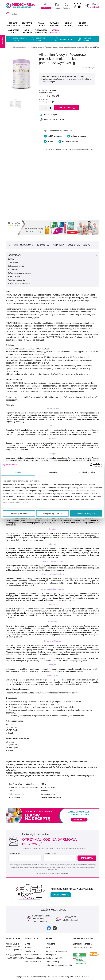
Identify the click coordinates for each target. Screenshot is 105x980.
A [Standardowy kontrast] (76, 7)
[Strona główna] (7, 47)
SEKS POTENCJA (27, 31)
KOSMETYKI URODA (27, 24)
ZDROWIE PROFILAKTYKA (13, 24)
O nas (27, 944)
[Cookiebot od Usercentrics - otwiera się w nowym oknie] (92, 465)
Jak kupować (51, 955)
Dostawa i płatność (54, 958)
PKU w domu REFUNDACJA (41, 31)
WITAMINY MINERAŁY (55, 24)
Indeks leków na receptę (56, 951)
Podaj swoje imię (15, 853)
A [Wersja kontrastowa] (79, 7)
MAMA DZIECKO (41, 24)
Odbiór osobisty (52, 962)
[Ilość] (46, 108)
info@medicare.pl (70, 920)
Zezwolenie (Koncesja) (82, 944)
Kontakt (28, 947)
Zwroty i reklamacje (33, 962)
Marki (48, 947)
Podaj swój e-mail (49, 853)
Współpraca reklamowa (35, 958)
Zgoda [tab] (18, 472)
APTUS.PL (86, 977)
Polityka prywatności (34, 955)
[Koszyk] (88, 6)
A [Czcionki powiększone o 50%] (77, 4)
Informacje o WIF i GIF (82, 947)
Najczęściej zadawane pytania (59, 965)
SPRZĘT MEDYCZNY (83, 24)
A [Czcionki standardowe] (75, 4)
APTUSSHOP (53, 977)
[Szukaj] (8, 14)
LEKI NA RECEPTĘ (69, 24)
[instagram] (55, 928)
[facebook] (49, 928)
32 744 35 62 (70, 917)
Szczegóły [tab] (52, 472)
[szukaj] (52, 14)
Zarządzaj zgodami (53, 514)
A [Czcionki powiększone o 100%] (80, 4)
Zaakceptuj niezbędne (19, 514)
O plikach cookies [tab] (87, 472)
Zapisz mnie (87, 858)
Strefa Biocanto (55, 31)
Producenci (51, 944)
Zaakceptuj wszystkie (86, 514)
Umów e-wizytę (61, 895)
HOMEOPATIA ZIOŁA (13, 31)
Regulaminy (30, 951)
